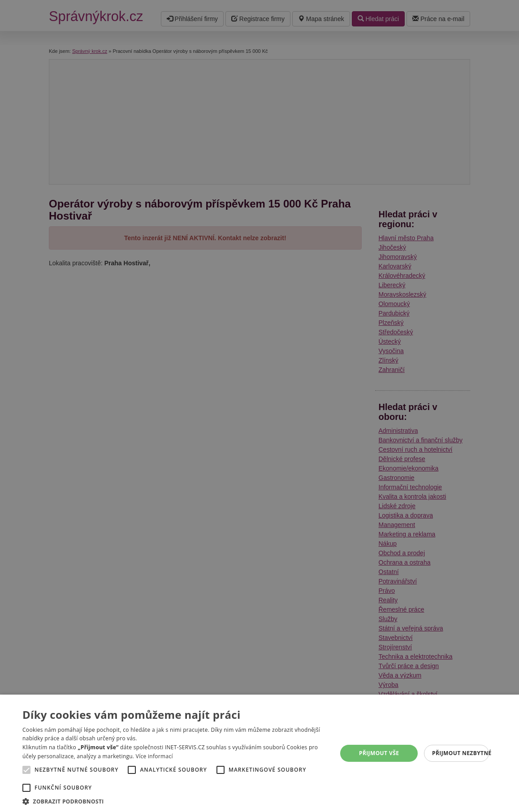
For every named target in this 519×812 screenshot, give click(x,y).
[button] (175, 801)
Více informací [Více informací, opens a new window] (154, 756)
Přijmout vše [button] (379, 753)
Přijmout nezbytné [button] (461, 753)
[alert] (259, 406)
